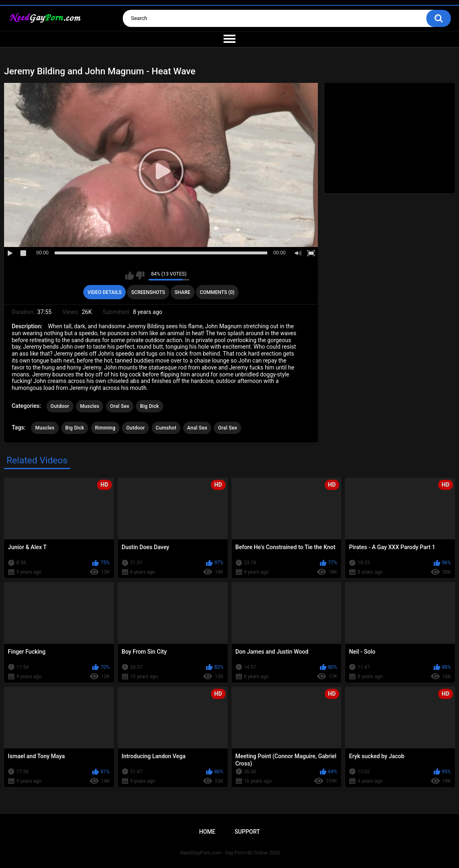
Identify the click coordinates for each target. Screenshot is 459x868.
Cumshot (166, 428)
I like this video (130, 276)
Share (182, 292)
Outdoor (60, 406)
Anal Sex (197, 428)
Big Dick (149, 406)
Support (247, 832)
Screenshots (148, 292)
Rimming (105, 428)
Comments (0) (217, 292)
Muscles (90, 406)
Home (207, 832)
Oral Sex (120, 406)
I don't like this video (140, 276)
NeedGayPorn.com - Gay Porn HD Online (224, 853)
